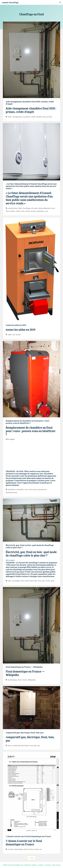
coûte (27, 581)
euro (26, 489)
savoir (36, 849)
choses (11, 849)
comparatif (16, 745)
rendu (18, 211)
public (12, 211)
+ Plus (31, 858)
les (14, 335)
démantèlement (45, 208)
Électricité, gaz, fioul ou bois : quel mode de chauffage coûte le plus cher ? (30, 546)
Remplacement (11, 492)
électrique (25, 745)
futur (7, 211)
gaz (43, 581)
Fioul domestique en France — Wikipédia (24, 667)
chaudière (26, 117)
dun (53, 208)
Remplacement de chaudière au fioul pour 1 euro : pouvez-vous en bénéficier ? (28, 422)
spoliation (40, 211)
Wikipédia (32, 680)
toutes (18, 335)
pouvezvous (42, 489)
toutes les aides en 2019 (16, 325)
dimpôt (39, 117)
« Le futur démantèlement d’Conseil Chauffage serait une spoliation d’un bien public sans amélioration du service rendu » (31, 186)
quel (53, 581)
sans (23, 211)
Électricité (33, 581)
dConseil (35, 208)
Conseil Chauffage (10, 2)
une (46, 211)
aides (10, 335)
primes (50, 117)
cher (22, 581)
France (25, 680)
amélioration (13, 208)
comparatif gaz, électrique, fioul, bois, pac (25, 732)
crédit (33, 117)
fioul (44, 117)
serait (27, 211)
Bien (20, 208)
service (33, 211)
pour (35, 489)
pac (39, 745)
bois (9, 581)
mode (48, 581)
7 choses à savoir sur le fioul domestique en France (28, 836)
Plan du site (56, 865)
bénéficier (12, 489)
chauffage (27, 208)
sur (41, 849)
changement (17, 117)
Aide (10, 117)
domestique (12, 680)
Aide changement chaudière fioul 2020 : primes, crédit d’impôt (30, 103)
